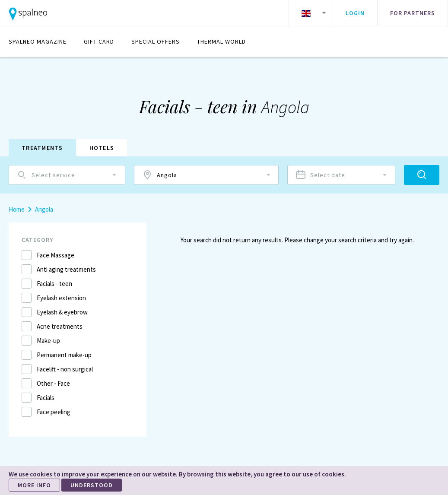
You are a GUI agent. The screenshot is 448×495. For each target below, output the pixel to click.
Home (17, 209)
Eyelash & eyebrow (62, 312)
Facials (46, 398)
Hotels (102, 148)
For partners (413, 13)
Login (355, 13)
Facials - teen (54, 284)
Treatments (42, 148)
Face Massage (56, 255)
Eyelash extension (61, 298)
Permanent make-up (64, 355)
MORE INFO (34, 485)
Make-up (48, 341)
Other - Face (53, 383)
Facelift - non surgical (65, 369)
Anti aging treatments (66, 269)
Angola (44, 209)
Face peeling (54, 412)
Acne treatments (60, 326)
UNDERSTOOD (92, 485)
